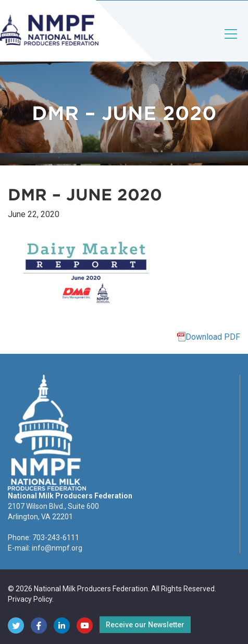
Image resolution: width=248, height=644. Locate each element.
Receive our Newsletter (145, 625)
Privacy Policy (30, 599)
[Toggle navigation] (231, 43)
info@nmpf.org (57, 548)
